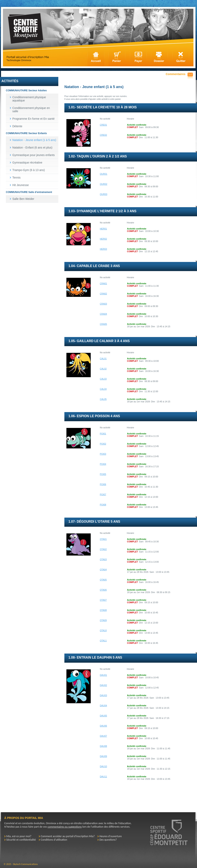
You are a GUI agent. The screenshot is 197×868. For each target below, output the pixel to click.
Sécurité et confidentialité (21, 840)
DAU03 (103, 695)
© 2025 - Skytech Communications (21, 864)
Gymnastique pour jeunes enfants (34, 155)
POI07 (103, 494)
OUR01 (104, 174)
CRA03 (103, 304)
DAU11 (103, 776)
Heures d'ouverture (111, 836)
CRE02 (103, 135)
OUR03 (104, 194)
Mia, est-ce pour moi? (19, 836)
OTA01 (103, 539)
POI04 (103, 464)
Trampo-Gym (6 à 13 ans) (29, 170)
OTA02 (103, 549)
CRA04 (103, 314)
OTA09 (103, 620)
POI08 (103, 505)
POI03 (103, 454)
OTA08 (103, 610)
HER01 (103, 229)
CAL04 (103, 389)
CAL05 (103, 399)
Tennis (16, 178)
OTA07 (103, 600)
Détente (17, 126)
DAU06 (103, 726)
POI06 (103, 484)
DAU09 (103, 756)
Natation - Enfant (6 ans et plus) (32, 148)
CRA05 (103, 324)
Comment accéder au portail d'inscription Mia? (68, 836)
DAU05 (103, 716)
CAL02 (103, 369)
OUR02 (104, 184)
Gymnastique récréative (27, 163)
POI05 (103, 474)
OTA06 (103, 590)
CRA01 (103, 283)
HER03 (103, 249)
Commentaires (176, 74)
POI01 (103, 434)
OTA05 (103, 580)
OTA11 (103, 641)
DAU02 (103, 685)
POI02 (103, 444)
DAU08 (103, 746)
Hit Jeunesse (21, 185)
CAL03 (103, 379)
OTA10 (103, 630)
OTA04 (103, 570)
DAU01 (103, 675)
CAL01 (103, 359)
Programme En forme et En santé (34, 119)
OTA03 (103, 559)
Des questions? (108, 840)
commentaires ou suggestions (65, 827)
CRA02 (103, 294)
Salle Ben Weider (23, 199)
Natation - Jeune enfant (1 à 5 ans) (34, 140)
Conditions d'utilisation (54, 840)
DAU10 (103, 766)
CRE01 (103, 125)
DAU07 (103, 736)
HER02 (103, 239)
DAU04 (103, 705)
